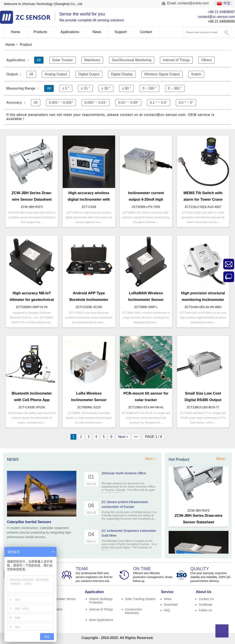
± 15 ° (85, 88)
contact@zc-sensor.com (216, 17)
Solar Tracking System (140, 599)
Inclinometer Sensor (62, 599)
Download (171, 605)
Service (167, 592)
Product (26, 45)
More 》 (151, 459)
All (39, 60)
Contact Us (206, 599)
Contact (146, 32)
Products (40, 32)
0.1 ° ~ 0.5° (159, 103)
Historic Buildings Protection (101, 601)
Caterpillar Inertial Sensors (29, 522)
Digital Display (122, 74)
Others (206, 60)
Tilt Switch (56, 609)
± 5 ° (66, 88)
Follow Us (205, 610)
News (97, 32)
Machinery (92, 60)
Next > (123, 437)
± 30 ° (106, 88)
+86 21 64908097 (221, 12)
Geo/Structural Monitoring (132, 60)
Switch (196, 74)
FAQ (167, 610)
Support (121, 32)
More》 (222, 459)
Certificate (206, 605)
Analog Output (56, 74)
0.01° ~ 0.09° (128, 103)
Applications (70, 32)
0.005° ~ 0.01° (96, 103)
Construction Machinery (133, 611)
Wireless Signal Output (162, 74)
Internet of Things (176, 60)
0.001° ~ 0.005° (61, 103)
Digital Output (89, 74)
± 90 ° (126, 88)
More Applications (101, 620)
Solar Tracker (63, 60)
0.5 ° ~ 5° (186, 103)
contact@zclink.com (193, 3)
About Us (204, 592)
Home (16, 32)
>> (136, 437)
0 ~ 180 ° (149, 88)
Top (222, 631)
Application (94, 592)
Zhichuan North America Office (124, 473)
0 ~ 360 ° (175, 88)
